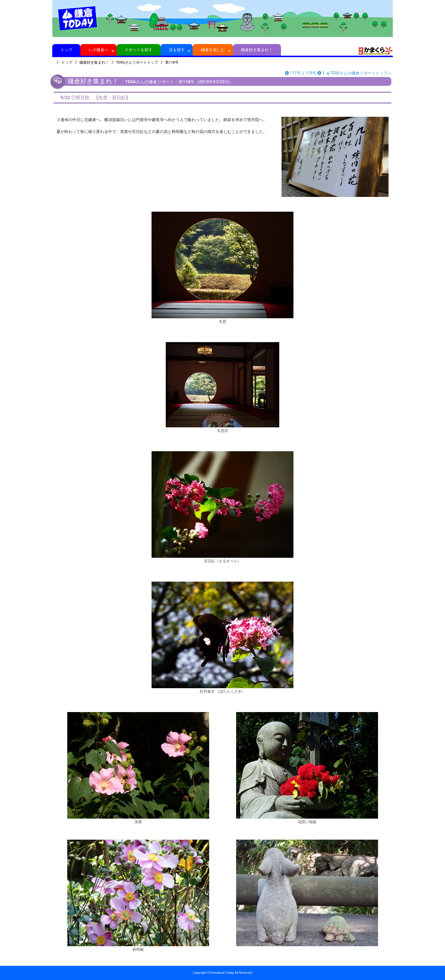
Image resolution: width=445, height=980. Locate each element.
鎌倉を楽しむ (213, 50)
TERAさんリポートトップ (137, 62)
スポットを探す (139, 50)
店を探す (177, 50)
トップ (66, 50)
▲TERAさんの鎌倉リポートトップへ (359, 73)
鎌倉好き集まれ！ (257, 50)
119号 (313, 73)
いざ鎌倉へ (99, 50)
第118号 (172, 62)
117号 (293, 73)
